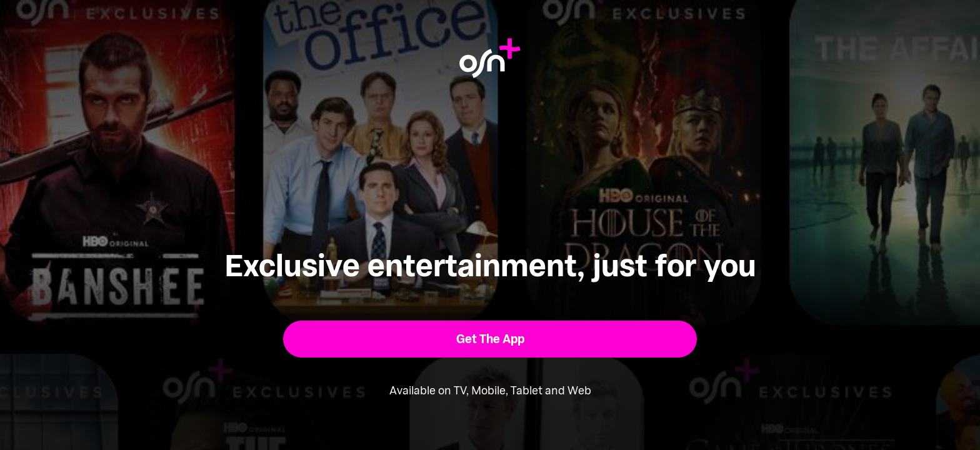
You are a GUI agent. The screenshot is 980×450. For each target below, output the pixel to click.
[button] (490, 339)
